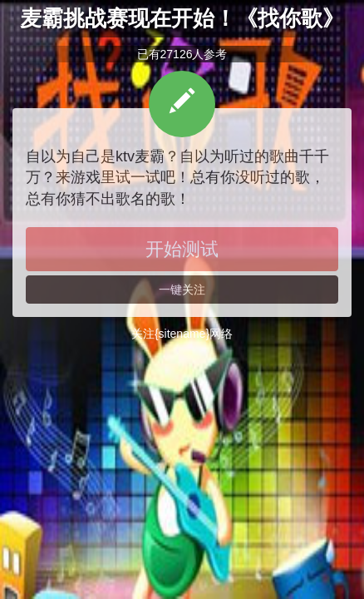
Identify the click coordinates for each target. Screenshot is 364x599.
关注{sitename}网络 (182, 334)
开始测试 (182, 249)
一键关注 (182, 290)
